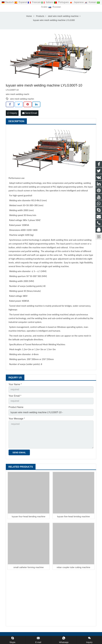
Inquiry (12, 113)
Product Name (16, 407)
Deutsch (8, 2)
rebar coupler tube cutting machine (73, 568)
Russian (55, 7)
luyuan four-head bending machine (29, 517)
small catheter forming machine (29, 568)
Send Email (30, 113)
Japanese (77, 2)
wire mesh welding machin (22, 99)
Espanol (21, 2)
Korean (91, 2)
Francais (35, 2)
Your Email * (15, 396)
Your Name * (15, 385)
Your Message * (17, 419)
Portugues (62, 2)
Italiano (48, 2)
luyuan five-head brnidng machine (73, 517)
